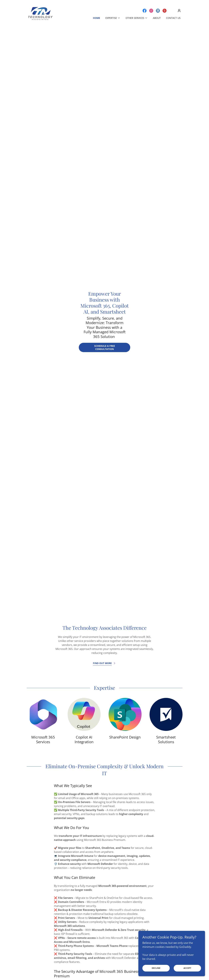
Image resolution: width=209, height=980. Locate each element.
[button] (179, 11)
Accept (187, 968)
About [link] (157, 18)
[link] (40, 13)
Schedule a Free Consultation (105, 347)
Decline (156, 968)
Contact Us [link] (173, 18)
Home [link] (97, 18)
